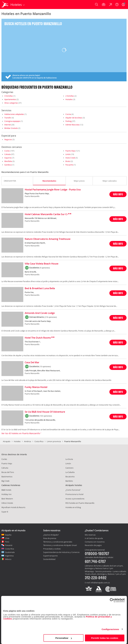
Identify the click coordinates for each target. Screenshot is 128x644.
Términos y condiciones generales (58, 542)
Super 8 (5, 512)
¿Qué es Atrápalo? (51, 535)
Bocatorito (70, 477)
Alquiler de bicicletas (74, 118)
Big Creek (5, 481)
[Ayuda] (117, 5)
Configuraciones (110, 629)
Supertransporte (50, 556)
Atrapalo (7, 441)
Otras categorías (11, 103)
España (8, 535)
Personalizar (64, 638)
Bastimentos (7, 477)
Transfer (8, 118)
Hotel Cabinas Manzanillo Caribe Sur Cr (46, 214)
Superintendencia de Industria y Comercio (61, 552)
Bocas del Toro (8, 472)
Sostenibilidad (49, 559)
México (8, 559)
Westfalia (8, 161)
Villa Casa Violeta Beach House (42, 264)
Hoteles (17, 441)
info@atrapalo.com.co (100, 583)
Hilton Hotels (7, 503)
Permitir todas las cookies (105, 638)
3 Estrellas (9, 96)
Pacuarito (69, 165)
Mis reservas (90, 535)
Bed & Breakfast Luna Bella (40, 288)
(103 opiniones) (46, 416)
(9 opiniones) (45, 268)
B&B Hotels (6, 490)
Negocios (8, 139)
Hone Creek (70, 158)
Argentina (9, 556)
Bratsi (68, 161)
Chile (7, 538)
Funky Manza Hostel (36, 387)
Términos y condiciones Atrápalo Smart (60, 545)
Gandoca (8, 165)
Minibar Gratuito (11, 128)
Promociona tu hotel (74, 494)
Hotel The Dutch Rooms (38, 338)
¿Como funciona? (73, 490)
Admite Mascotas (73, 125)
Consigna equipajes (12, 121)
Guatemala (10, 552)
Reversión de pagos (93, 545)
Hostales (69, 99)
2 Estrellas (70, 96)
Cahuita (7, 154)
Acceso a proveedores (75, 499)
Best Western (7, 499)
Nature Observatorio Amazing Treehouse (48, 239)
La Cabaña (70, 472)
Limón (68, 154)
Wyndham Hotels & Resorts (13, 507)
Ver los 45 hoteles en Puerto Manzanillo (21, 433)
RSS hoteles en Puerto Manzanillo (80, 503)
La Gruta (69, 459)
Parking (69, 121)
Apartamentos (10, 99)
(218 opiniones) (51, 317)
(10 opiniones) (45, 366)
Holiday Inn (6, 494)
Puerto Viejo (70, 151)
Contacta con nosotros (95, 542)
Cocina (68, 114)
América (27, 441)
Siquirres (8, 158)
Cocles (7, 151)
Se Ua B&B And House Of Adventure (45, 412)
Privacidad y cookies (52, 549)
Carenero (69, 468)
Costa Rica (39, 441)
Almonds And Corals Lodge (40, 313)
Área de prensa (50, 538)
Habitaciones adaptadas (14, 114)
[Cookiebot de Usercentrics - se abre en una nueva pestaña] (112, 600)
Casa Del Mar (32, 363)
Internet (8, 125)
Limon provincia (54, 441)
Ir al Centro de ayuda (94, 538)
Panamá (9, 545)
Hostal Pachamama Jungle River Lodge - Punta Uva (53, 190)
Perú (7, 542)
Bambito (69, 481)
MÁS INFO (118, 194)
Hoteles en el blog (73, 507)
